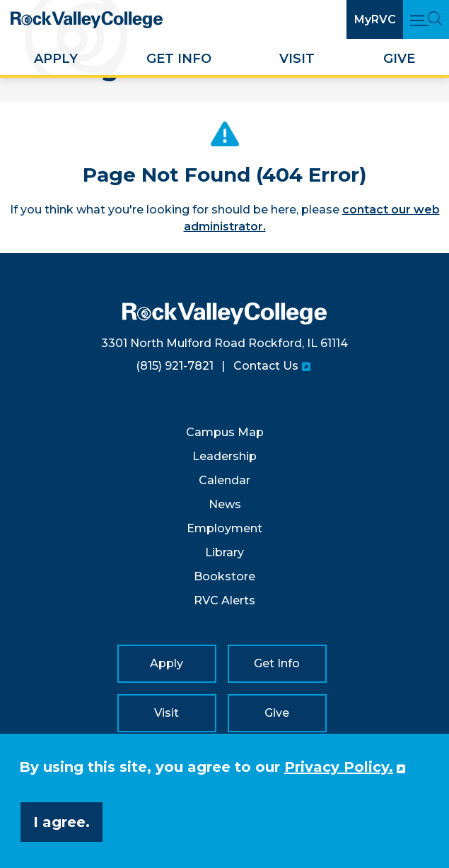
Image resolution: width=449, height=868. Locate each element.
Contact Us (266, 366)
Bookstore (224, 576)
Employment (224, 528)
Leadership (224, 456)
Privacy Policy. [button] (339, 767)
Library (224, 552)
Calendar (224, 480)
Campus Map (225, 432)
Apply (56, 59)
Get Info (179, 59)
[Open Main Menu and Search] (426, 19)
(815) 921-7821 (175, 366)
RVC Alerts (224, 600)
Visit (297, 59)
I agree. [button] (62, 822)
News (225, 504)
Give (399, 59)
